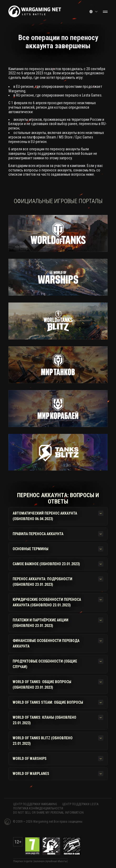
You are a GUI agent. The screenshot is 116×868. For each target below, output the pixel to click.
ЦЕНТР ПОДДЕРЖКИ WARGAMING (35, 804)
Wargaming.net (43, 822)
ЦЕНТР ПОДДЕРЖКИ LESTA (80, 804)
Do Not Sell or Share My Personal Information (48, 813)
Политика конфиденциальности (38, 808)
